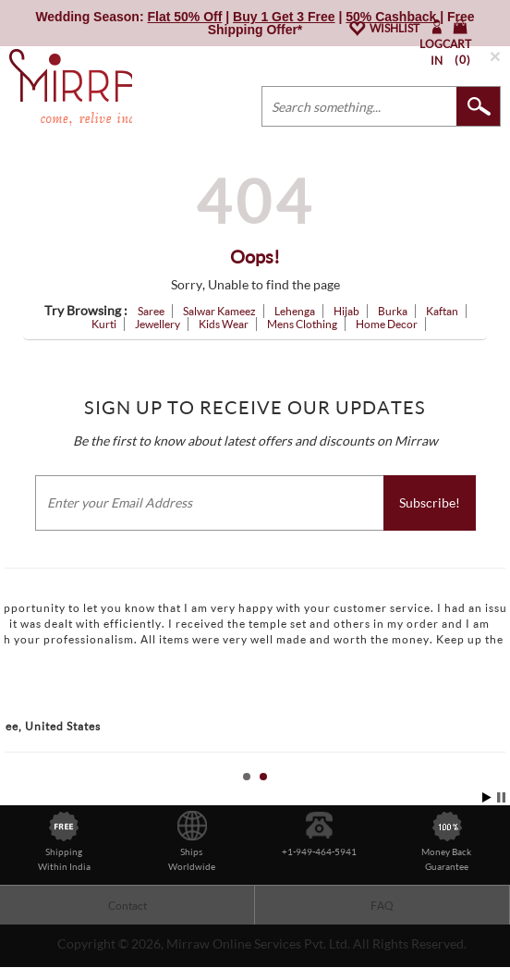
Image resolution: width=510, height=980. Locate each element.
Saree (151, 311)
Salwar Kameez (219, 311)
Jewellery (158, 324)
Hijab (346, 311)
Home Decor (387, 324)
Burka (393, 311)
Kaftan (442, 311)
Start (487, 797)
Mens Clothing (302, 324)
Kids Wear (224, 324)
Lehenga (295, 311)
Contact (127, 906)
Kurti (104, 324)
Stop (501, 797)
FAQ (382, 906)
